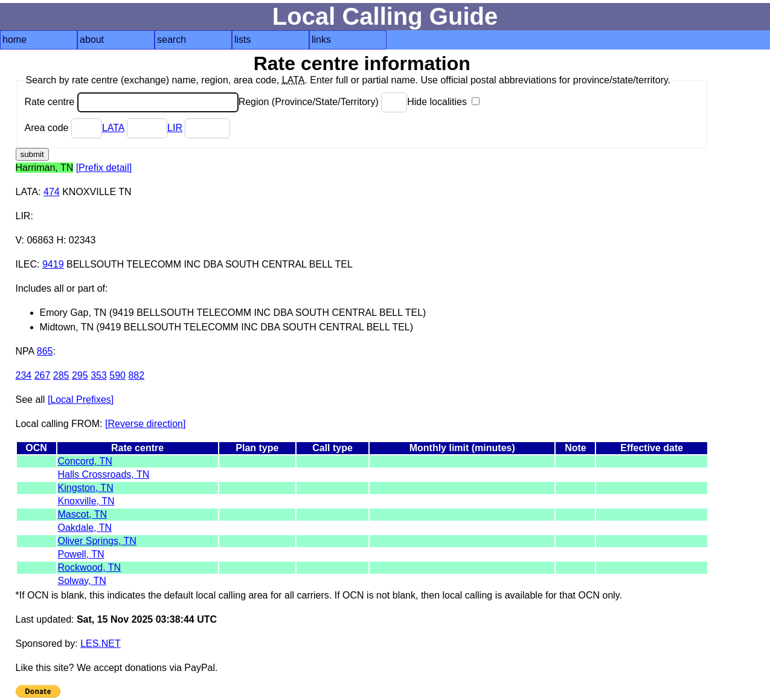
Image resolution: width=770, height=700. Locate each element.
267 (43, 375)
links (321, 40)
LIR (175, 128)
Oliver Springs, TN (97, 541)
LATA (113, 128)
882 (136, 375)
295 (80, 375)
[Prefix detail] (104, 168)
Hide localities (443, 102)
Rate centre (132, 102)
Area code (63, 128)
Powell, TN (81, 554)
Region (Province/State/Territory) (323, 102)
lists (243, 40)
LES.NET (101, 644)
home (14, 40)
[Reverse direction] (145, 424)
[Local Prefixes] (81, 400)
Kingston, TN (86, 488)
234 (24, 375)
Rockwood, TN (90, 567)
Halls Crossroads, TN (104, 474)
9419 (53, 264)
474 (52, 192)
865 (45, 351)
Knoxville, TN (86, 501)
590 (117, 375)
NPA (25, 351)
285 (61, 375)
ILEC (27, 264)
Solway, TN (82, 581)
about (92, 40)
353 (99, 375)
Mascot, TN (83, 514)
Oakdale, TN (85, 528)
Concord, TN (85, 461)
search (172, 40)
